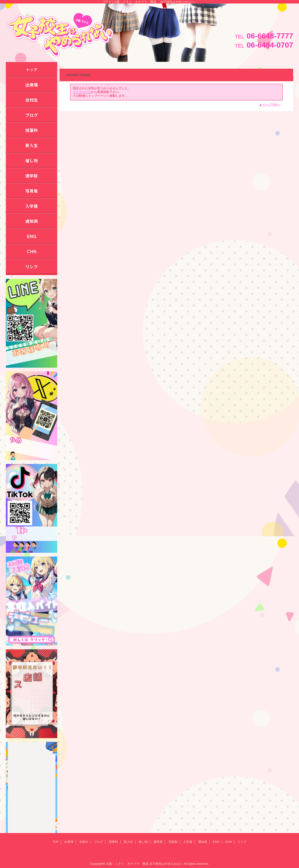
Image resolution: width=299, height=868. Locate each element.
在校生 (84, 842)
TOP (55, 842)
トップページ (82, 92)
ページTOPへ (271, 105)
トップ (32, 69)
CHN (228, 842)
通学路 (158, 842)
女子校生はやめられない (166, 864)
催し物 (143, 842)
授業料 (113, 842)
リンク (242, 842)
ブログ (98, 842)
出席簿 (69, 842)
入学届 (188, 842)
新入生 (128, 842)
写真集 (173, 842)
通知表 (203, 842)
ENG (216, 842)
